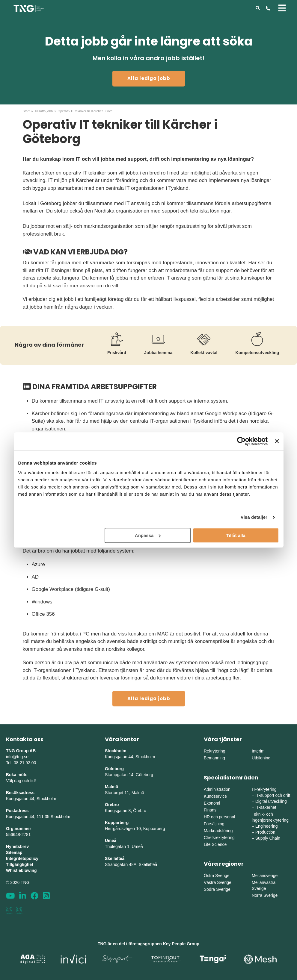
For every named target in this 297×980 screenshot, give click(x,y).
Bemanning (214, 758)
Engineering (267, 826)
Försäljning (214, 824)
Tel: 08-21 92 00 (21, 763)
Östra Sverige (217, 876)
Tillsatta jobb (44, 111)
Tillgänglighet (20, 864)
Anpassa (148, 535)
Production (265, 832)
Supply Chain (268, 838)
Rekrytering (215, 751)
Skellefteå (115, 858)
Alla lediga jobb (149, 78)
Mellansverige (265, 876)
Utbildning (261, 758)
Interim (258, 751)
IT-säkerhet (266, 807)
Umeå (111, 841)
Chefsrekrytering (219, 838)
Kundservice (215, 796)
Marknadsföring (218, 831)
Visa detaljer (254, 517)
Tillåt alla (236, 535)
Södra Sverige (217, 889)
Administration (217, 789)
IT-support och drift (273, 795)
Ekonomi (212, 803)
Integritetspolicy (22, 858)
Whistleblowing (21, 870)
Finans (210, 810)
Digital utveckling (271, 801)
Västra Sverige (218, 882)
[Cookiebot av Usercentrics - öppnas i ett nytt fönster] (241, 441)
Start (26, 111)
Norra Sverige (265, 895)
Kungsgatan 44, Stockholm (31, 799)
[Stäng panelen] (277, 441)
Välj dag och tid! (21, 781)
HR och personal (219, 817)
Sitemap (14, 852)
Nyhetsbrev (17, 846)
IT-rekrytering (264, 789)
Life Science (215, 844)
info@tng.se (17, 757)
